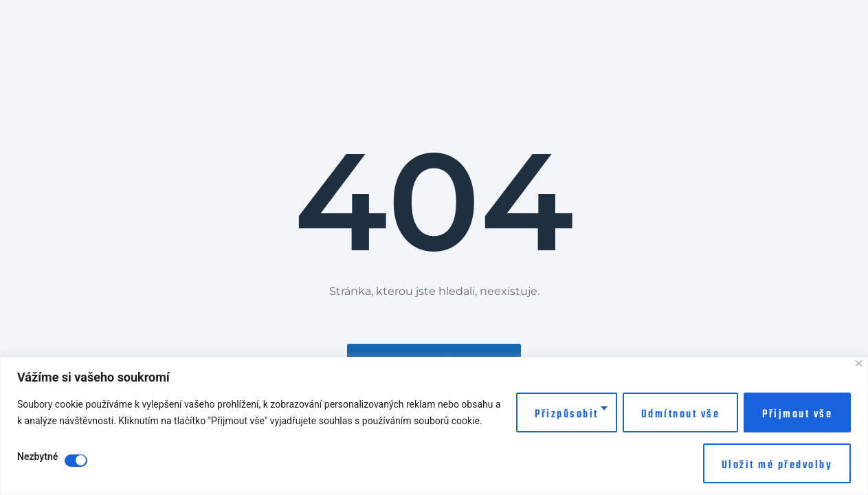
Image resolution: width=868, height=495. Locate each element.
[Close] (859, 363)
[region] (434, 426)
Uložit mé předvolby (777, 465)
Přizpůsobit (567, 415)
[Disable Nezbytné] (76, 461)
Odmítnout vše (681, 415)
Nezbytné (37, 457)
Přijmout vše (797, 415)
